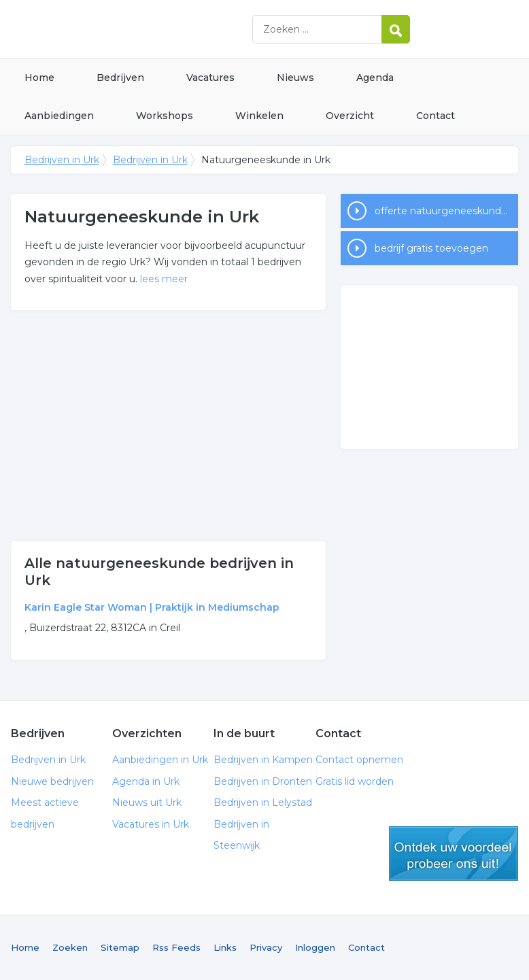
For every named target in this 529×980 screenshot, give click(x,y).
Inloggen (315, 947)
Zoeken (70, 947)
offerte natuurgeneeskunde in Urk (446, 211)
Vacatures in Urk (151, 824)
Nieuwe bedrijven (52, 781)
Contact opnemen (359, 760)
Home (39, 78)
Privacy (266, 947)
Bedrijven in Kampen (263, 760)
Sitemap (120, 947)
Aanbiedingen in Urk (160, 760)
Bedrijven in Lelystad (263, 802)
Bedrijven (120, 78)
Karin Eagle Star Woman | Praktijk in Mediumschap (152, 607)
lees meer (164, 279)
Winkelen (259, 116)
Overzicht (350, 116)
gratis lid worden (454, 854)
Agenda (375, 78)
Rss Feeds (176, 947)
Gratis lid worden (355, 781)
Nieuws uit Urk (147, 802)
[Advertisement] (168, 426)
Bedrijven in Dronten (263, 781)
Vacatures (210, 78)
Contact (436, 116)
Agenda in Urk (146, 781)
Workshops (165, 116)
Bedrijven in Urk (181, 29)
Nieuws (295, 78)
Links (225, 947)
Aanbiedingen (59, 116)
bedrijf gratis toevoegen (431, 248)
